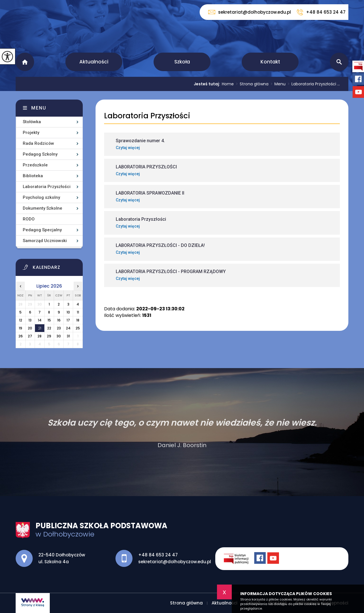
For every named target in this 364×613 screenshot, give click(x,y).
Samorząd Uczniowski (45, 241)
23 (59, 328)
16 (59, 320)
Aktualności (94, 62)
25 (78, 328)
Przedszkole (35, 165)
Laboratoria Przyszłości (147, 116)
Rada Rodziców (38, 143)
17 (68, 320)
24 (68, 328)
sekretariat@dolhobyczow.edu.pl (250, 12)
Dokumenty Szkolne (43, 208)
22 (49, 328)
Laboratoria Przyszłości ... (313, 84)
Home (228, 84)
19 (20, 328)
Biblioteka (33, 176)
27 (30, 336)
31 (68, 336)
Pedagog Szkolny (40, 154)
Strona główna (25, 62)
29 (49, 336)
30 (59, 336)
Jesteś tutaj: (208, 84)
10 (68, 312)
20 (30, 328)
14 (40, 320)
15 (49, 320)
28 (40, 336)
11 (78, 312)
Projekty (31, 133)
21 (40, 328)
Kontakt (270, 62)
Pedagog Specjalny (42, 230)
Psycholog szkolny (41, 197)
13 (30, 320)
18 (78, 320)
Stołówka (32, 122)
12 (21, 320)
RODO (29, 219)
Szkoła (182, 62)
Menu (277, 84)
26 (21, 336)
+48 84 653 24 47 (321, 12)
